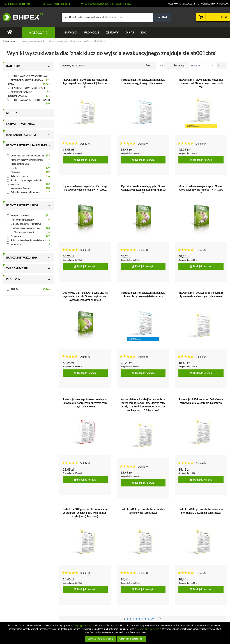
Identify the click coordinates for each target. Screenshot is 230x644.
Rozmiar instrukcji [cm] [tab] (22, 135)
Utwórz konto (206, 4)
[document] (115, 633)
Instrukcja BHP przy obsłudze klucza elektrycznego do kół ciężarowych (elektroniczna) (201, 83)
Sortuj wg (179, 65)
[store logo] (21, 17)
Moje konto (174, 4)
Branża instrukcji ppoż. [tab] (23, 205)
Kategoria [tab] (13, 66)
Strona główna (10, 41)
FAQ (144, 32)
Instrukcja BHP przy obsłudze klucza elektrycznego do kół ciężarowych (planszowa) (85, 83)
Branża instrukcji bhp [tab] (22, 258)
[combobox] (116, 17)
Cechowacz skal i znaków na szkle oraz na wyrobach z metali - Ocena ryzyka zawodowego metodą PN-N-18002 (85, 296)
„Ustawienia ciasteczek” (149, 629)
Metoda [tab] (12, 113)
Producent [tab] (14, 279)
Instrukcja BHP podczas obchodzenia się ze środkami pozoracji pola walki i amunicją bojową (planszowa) (85, 513)
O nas (130, 32)
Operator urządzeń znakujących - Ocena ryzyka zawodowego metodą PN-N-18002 (143, 190)
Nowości (70, 32)
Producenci (223, 4)
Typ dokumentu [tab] (17, 268)
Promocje (92, 32)
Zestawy (112, 32)
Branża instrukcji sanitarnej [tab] (27, 145)
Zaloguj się (189, 4)
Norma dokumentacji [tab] (21, 124)
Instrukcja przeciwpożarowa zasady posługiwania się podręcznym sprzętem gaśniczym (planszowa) (85, 403)
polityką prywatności (83, 625)
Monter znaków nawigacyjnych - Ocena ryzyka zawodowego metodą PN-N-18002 (201, 190)
